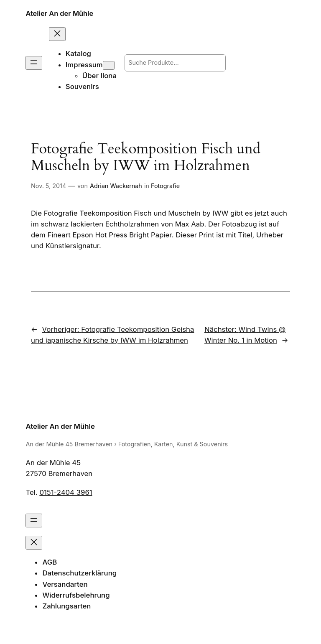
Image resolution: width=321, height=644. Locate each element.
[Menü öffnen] (34, 63)
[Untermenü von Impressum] (109, 65)
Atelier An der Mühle (59, 13)
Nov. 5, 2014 (48, 186)
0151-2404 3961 (66, 492)
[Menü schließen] (57, 34)
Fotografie (165, 186)
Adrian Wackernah (116, 186)
